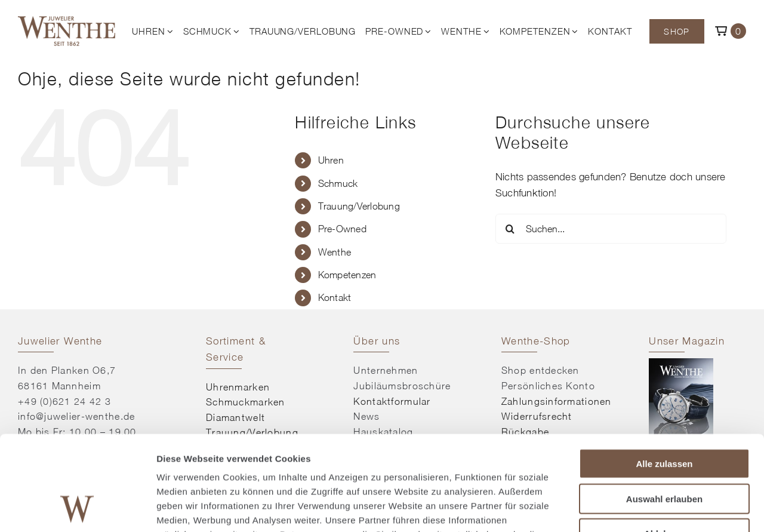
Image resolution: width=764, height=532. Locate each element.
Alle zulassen (664, 375)
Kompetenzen (347, 275)
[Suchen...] (611, 229)
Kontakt (335, 297)
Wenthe (335, 252)
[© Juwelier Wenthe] (67, 21)
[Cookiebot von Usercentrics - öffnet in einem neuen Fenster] (77, 509)
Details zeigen (635, 508)
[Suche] (510, 229)
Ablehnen (664, 445)
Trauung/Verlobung (359, 206)
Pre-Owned (342, 229)
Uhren (331, 160)
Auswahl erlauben (664, 410)
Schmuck (338, 183)
